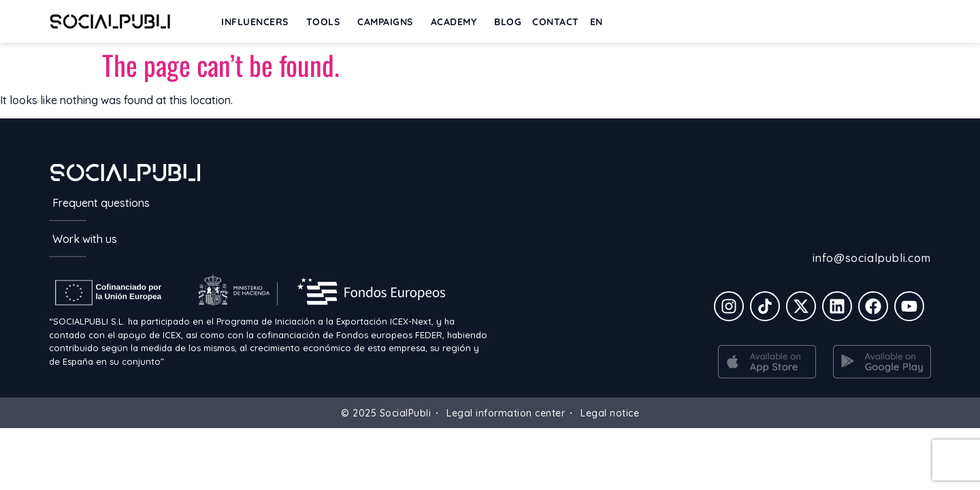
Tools (327, 22)
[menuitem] (600, 22)
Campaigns (389, 22)
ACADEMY (457, 22)
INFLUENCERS (258, 22)
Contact (556, 22)
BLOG (508, 22)
